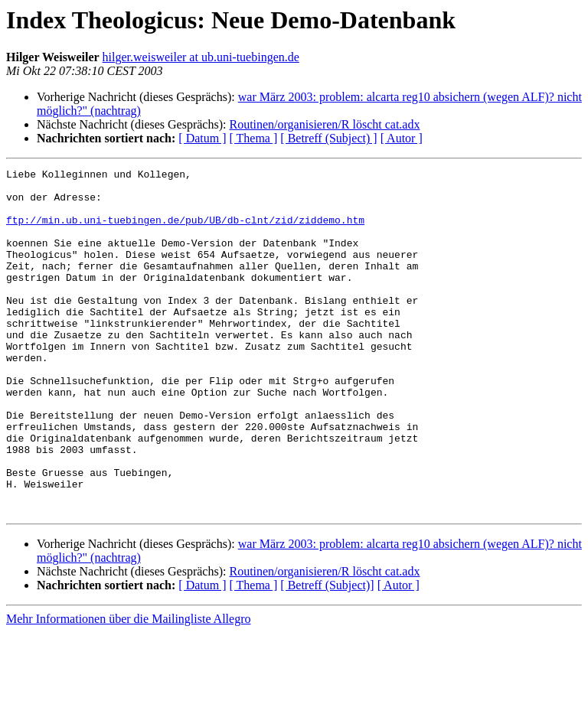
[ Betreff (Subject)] (327, 654)
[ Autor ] (402, 138)
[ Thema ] (254, 138)
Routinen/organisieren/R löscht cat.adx (324, 124)
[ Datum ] (202, 138)
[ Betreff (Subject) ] (328, 138)
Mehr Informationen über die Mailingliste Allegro (128, 688)
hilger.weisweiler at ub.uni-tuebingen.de (201, 57)
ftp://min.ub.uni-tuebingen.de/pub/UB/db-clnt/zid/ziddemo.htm (185, 231)
